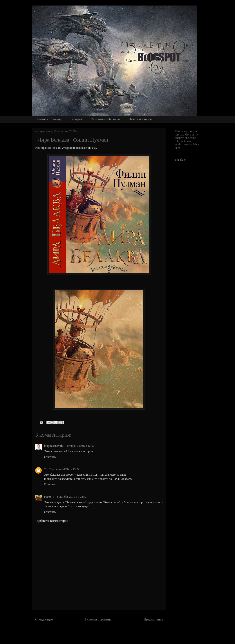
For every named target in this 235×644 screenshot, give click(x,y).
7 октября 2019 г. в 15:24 (64, 469)
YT (46, 469)
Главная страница (49, 119)
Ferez (48, 497)
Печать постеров (140, 119)
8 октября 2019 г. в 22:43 (72, 497)
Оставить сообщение (105, 119)
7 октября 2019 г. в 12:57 (79, 446)
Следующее (44, 619)
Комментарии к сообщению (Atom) (110, 633)
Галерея (76, 119)
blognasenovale (54, 446)
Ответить (50, 457)
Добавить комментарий (52, 521)
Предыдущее (153, 619)
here (177, 148)
